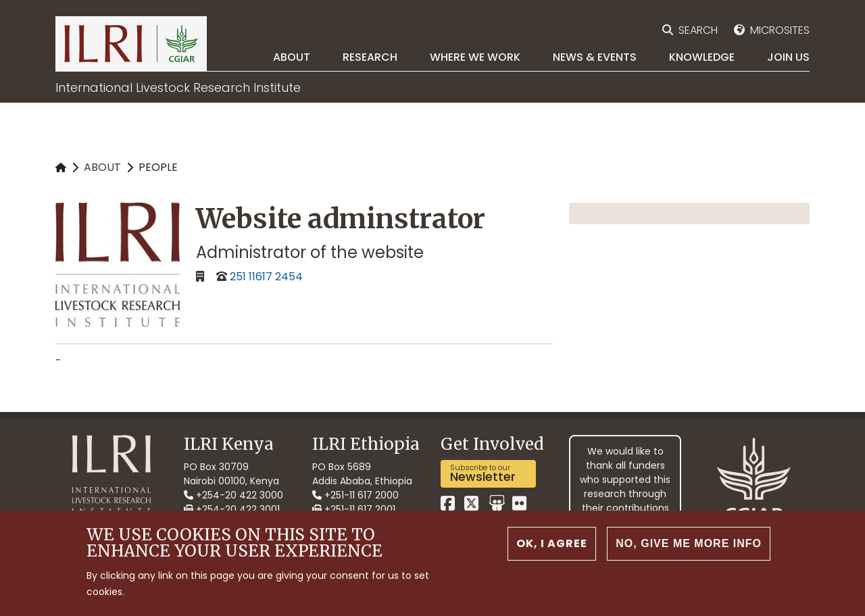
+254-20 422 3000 (233, 495)
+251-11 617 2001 (354, 509)
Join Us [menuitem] (788, 57)
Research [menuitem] (370, 57)
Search (698, 30)
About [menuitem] (292, 57)
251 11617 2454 (266, 277)
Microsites (780, 30)
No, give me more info (689, 546)
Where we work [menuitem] (475, 57)
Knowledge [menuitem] (702, 57)
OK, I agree (552, 546)
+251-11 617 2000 (355, 495)
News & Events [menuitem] (595, 57)
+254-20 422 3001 (232, 509)
